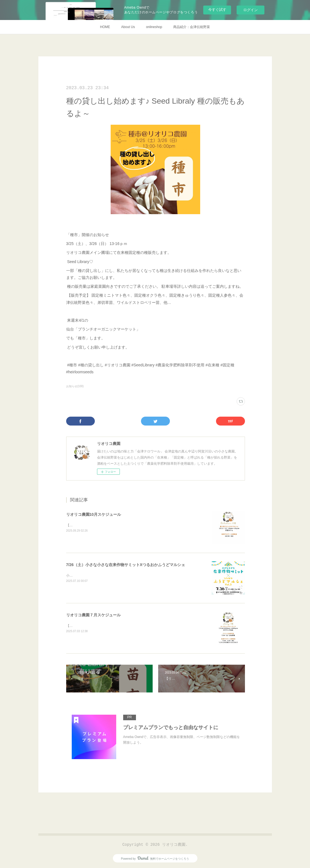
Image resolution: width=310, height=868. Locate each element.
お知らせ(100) (75, 386)
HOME (105, 27)
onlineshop (154, 27)
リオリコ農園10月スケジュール (94, 514)
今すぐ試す (217, 10)
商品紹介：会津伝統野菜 (192, 27)
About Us (128, 27)
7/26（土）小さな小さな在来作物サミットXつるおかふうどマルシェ (126, 565)
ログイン (251, 10)
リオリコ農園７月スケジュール (93, 615)
